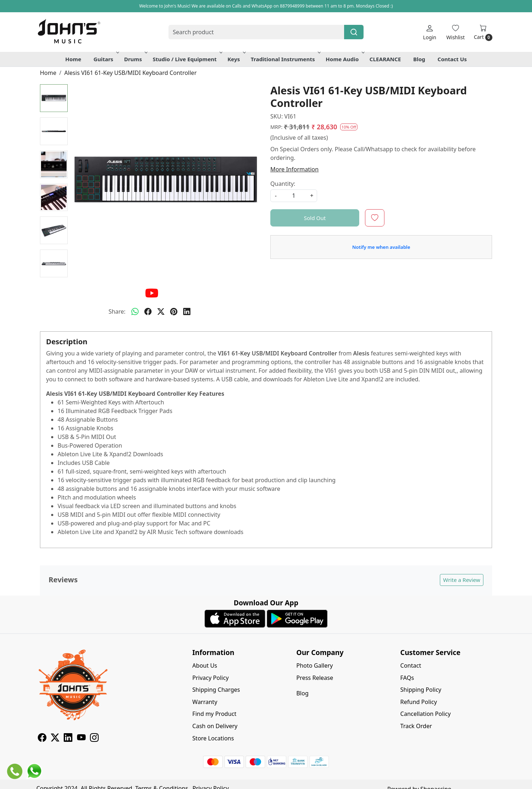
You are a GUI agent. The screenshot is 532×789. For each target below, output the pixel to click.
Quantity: (283, 184)
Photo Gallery (315, 665)
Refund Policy (419, 702)
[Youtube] (81, 739)
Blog (419, 59)
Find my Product (214, 714)
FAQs (407, 678)
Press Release (315, 678)
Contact (411, 665)
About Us (205, 665)
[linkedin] (187, 311)
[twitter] (161, 311)
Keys (236, 59)
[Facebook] (42, 739)
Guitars (106, 59)
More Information (294, 169)
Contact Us (452, 59)
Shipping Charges (216, 690)
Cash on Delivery (215, 726)
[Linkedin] (68, 739)
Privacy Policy (210, 678)
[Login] (430, 32)
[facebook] (148, 311)
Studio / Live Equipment (187, 59)
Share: (117, 311)
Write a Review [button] (462, 580)
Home (73, 59)
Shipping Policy (421, 690)
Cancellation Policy (425, 714)
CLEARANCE (385, 59)
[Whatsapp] (135, 311)
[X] (55, 739)
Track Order (416, 726)
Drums (135, 59)
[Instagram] (94, 739)
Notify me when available (381, 247)
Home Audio (344, 59)
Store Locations (213, 738)
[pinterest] (174, 311)
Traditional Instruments (285, 59)
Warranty (205, 702)
